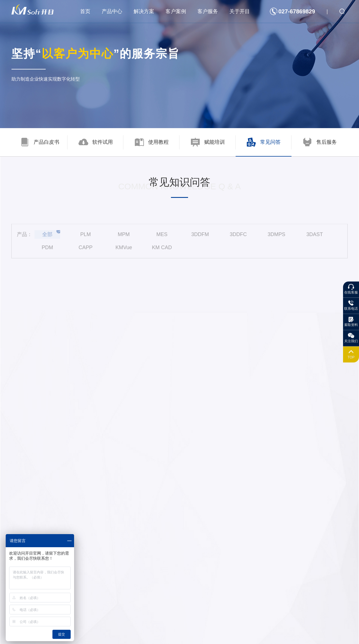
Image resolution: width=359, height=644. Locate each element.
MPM (124, 237)
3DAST (315, 237)
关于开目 (240, 11)
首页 (85, 11)
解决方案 (144, 11)
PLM (86, 237)
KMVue (124, 250)
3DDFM (200, 237)
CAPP (86, 250)
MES (162, 237)
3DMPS (276, 237)
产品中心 (112, 11)
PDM (47, 250)
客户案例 (176, 11)
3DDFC (238, 237)
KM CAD (162, 250)
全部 (47, 237)
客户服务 (208, 11)
